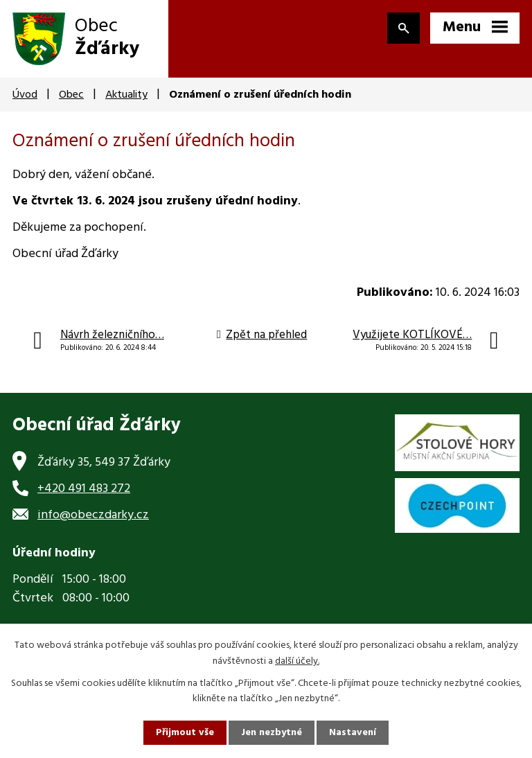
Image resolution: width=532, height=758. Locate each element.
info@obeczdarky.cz (93, 515)
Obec (71, 95)
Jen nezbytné (272, 733)
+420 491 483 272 (84, 489)
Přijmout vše (185, 733)
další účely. (297, 661)
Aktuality (126, 95)
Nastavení (353, 733)
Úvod (25, 95)
